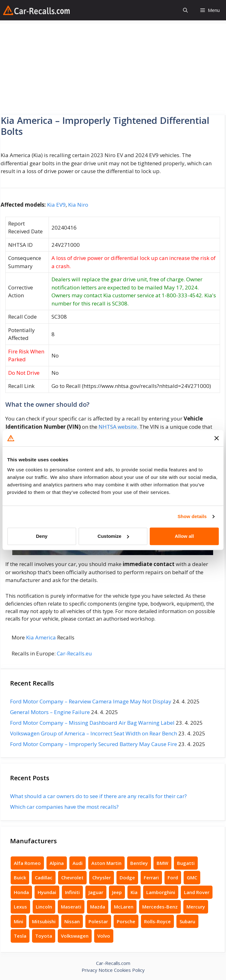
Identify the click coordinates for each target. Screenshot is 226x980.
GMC (192, 877)
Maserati (71, 907)
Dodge (127, 877)
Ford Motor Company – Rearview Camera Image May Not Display (91, 701)
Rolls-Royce (157, 921)
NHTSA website (118, 427)
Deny (42, 536)
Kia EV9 (56, 205)
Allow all (184, 536)
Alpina (57, 863)
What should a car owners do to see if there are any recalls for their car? (98, 796)
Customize (113, 536)
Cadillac (44, 877)
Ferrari (151, 877)
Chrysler (102, 877)
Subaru (187, 921)
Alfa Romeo (27, 863)
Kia (134, 892)
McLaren (124, 907)
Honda (21, 892)
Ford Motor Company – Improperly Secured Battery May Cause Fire (94, 744)
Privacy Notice (97, 970)
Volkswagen (75, 936)
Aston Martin (106, 863)
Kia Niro (78, 205)
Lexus (20, 907)
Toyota (44, 936)
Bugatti (186, 863)
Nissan (72, 921)
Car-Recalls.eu (74, 653)
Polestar (98, 921)
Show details (192, 516)
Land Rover (197, 892)
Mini (19, 921)
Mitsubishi (44, 921)
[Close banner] (217, 438)
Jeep (117, 892)
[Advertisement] (113, 67)
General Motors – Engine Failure (50, 712)
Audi (78, 863)
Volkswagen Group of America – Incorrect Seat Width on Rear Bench (94, 733)
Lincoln (44, 907)
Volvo (104, 936)
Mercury (196, 907)
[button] (185, 10)
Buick (20, 877)
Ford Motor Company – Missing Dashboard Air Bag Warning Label (92, 723)
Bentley (139, 863)
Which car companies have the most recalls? (64, 807)
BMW (162, 863)
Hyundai (47, 892)
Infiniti (72, 892)
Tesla (20, 936)
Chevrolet (72, 877)
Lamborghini (161, 892)
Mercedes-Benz (160, 907)
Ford (173, 877)
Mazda (98, 907)
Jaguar (96, 892)
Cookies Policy (129, 970)
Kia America (41, 637)
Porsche (126, 921)
